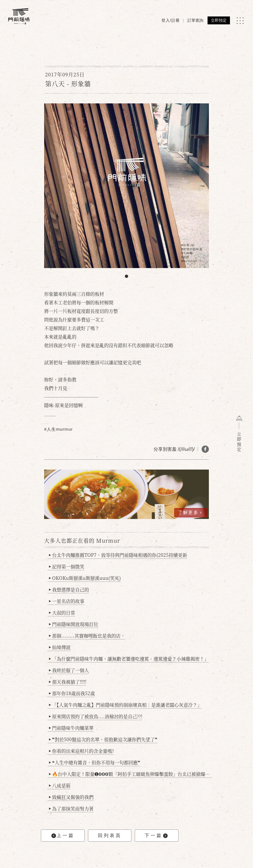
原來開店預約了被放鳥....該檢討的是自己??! (96, 716)
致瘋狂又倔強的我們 (71, 797)
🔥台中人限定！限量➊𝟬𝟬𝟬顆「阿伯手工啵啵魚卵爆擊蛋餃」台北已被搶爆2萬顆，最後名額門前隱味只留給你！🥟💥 (131, 774)
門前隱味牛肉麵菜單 (71, 728)
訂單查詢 (195, 20)
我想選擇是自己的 (69, 589)
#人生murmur (58, 429)
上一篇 (63, 836)
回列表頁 (110, 835)
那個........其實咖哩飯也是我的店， (87, 636)
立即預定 (219, 20)
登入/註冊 (171, 20)
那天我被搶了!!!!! (68, 682)
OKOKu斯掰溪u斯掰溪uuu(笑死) (85, 578)
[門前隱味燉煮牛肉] (19, 16)
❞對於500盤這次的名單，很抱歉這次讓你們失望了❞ (103, 739)
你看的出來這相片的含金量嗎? (82, 751)
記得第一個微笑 (67, 566)
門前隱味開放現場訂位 (74, 624)
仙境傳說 (60, 647)
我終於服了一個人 (69, 670)
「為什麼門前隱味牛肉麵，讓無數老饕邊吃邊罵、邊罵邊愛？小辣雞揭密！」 (129, 659)
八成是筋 (60, 785)
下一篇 (156, 836)
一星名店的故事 (67, 601)
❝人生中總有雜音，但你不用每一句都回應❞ (95, 762)
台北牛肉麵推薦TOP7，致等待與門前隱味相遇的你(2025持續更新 (118, 555)
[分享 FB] (205, 449)
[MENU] (240, 21)
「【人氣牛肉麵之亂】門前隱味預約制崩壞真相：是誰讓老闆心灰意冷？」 (126, 705)
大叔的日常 (62, 612)
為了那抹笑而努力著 (71, 808)
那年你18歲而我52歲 (72, 693)
